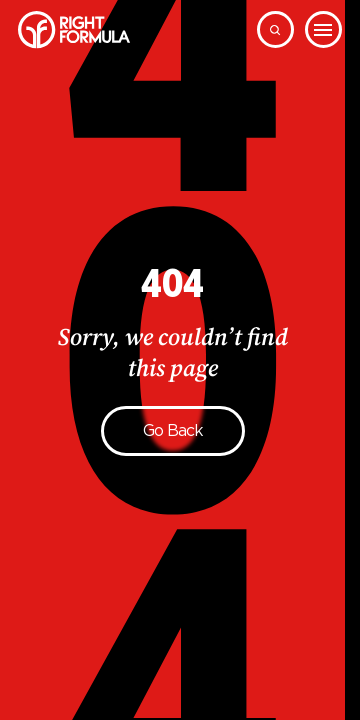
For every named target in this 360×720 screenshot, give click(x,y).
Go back (173, 430)
